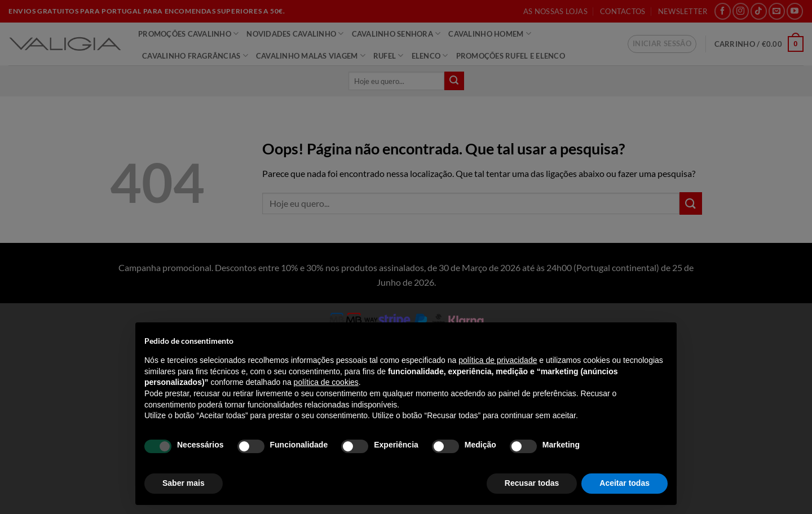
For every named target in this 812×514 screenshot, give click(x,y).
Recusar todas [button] (532, 483)
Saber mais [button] (184, 483)
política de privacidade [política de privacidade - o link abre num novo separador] (498, 360)
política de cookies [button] (326, 382)
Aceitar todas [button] (625, 483)
